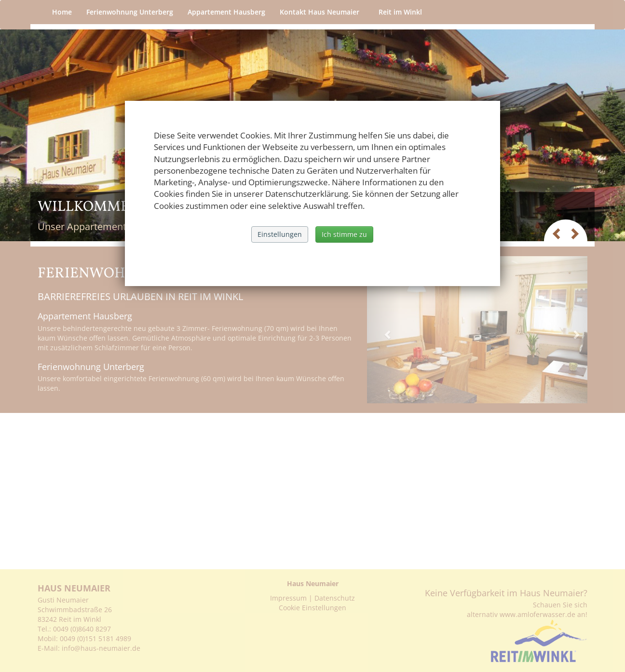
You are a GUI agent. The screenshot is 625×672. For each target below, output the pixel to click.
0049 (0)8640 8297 (82, 629)
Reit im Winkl (403, 12)
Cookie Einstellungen (312, 608)
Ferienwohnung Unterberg (130, 12)
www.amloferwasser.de (537, 614)
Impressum (288, 598)
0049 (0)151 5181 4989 (95, 638)
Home (62, 12)
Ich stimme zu (344, 234)
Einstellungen (280, 234)
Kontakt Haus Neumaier (322, 12)
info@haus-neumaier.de (102, 648)
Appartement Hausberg (226, 12)
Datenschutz (335, 598)
